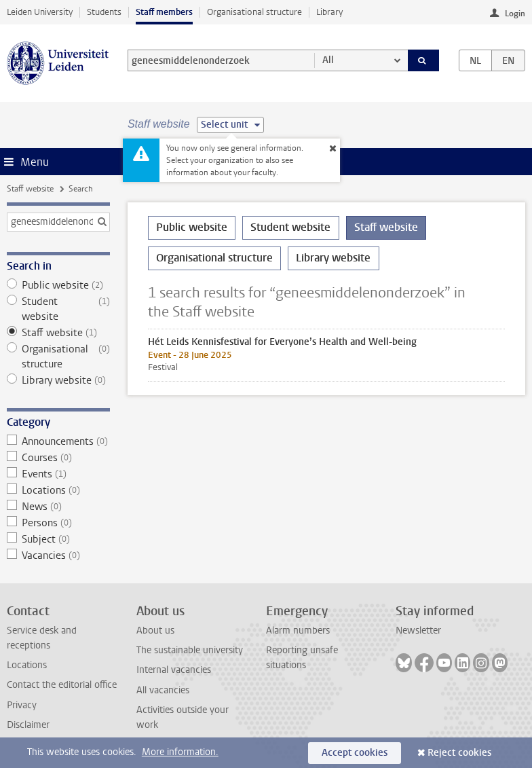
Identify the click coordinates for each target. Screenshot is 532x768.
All (328, 60)
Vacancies (58, 555)
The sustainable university (190, 650)
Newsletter (418, 630)
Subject (58, 539)
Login (515, 14)
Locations (58, 490)
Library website (58, 380)
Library (329, 12)
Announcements (58, 441)
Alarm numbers (298, 630)
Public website (58, 285)
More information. (180, 752)
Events (58, 474)
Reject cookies (459, 753)
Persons (58, 523)
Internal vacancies (174, 670)
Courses (58, 458)
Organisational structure (254, 12)
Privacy (22, 705)
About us (155, 630)
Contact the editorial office (62, 685)
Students (104, 12)
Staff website (30, 189)
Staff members (164, 12)
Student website (58, 309)
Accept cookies (355, 753)
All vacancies (163, 690)
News (58, 507)
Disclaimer (28, 725)
